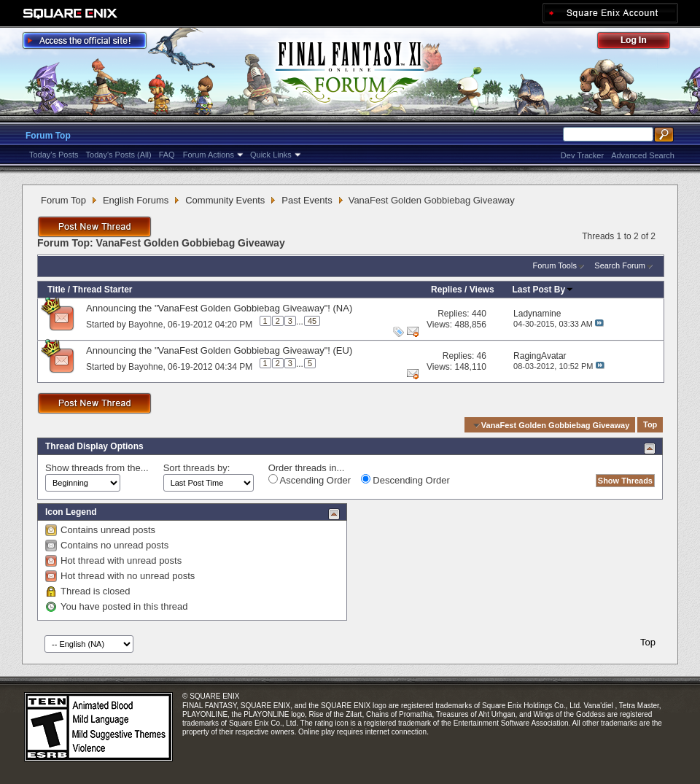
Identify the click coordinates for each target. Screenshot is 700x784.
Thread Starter (102, 290)
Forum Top (48, 136)
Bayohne (145, 324)
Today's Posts (54, 155)
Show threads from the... (97, 468)
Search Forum (620, 265)
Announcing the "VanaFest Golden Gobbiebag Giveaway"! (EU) (219, 350)
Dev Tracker (582, 155)
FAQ (167, 155)
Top (650, 425)
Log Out (641, 43)
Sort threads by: (197, 468)
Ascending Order (310, 480)
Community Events (225, 200)
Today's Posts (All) (119, 155)
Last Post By (544, 290)
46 (482, 356)
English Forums (136, 200)
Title (56, 290)
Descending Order (405, 480)
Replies (447, 290)
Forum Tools (555, 265)
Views (482, 290)
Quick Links (271, 155)
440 (479, 314)
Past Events (307, 200)
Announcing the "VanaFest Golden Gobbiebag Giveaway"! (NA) (219, 308)
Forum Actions (209, 155)
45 (312, 321)
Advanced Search (643, 155)
